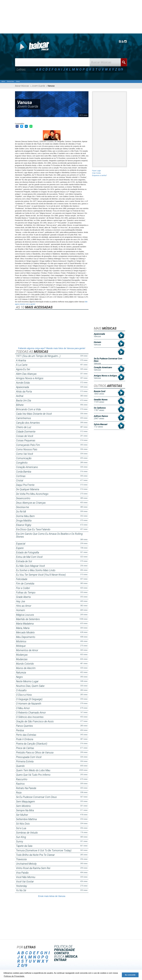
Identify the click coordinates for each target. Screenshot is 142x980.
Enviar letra (10, 81)
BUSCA (66, 957)
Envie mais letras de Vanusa (52, 896)
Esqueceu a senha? (99, 175)
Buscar (124, 62)
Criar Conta (96, 173)
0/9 (121, 69)
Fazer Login (96, 171)
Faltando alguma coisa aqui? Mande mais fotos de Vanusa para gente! (52, 348)
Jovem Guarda (28, 106)
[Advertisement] (71, 17)
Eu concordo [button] (130, 975)
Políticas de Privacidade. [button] (14, 976)
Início (3, 81)
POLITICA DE (64, 948)
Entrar (18, 81)
